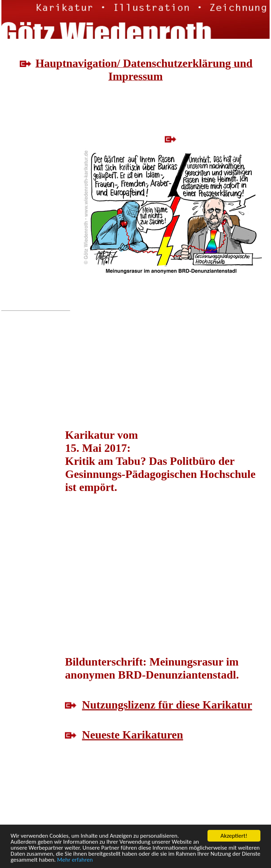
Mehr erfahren (75, 860)
